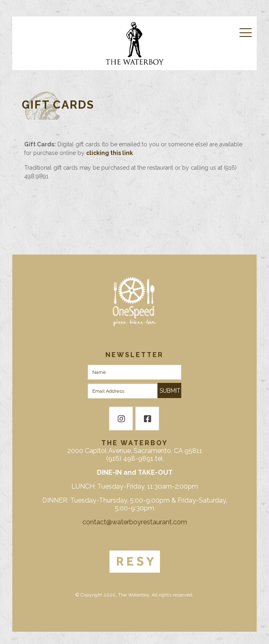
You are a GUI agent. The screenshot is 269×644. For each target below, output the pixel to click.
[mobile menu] (246, 33)
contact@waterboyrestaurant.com (135, 522)
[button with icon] (121, 419)
